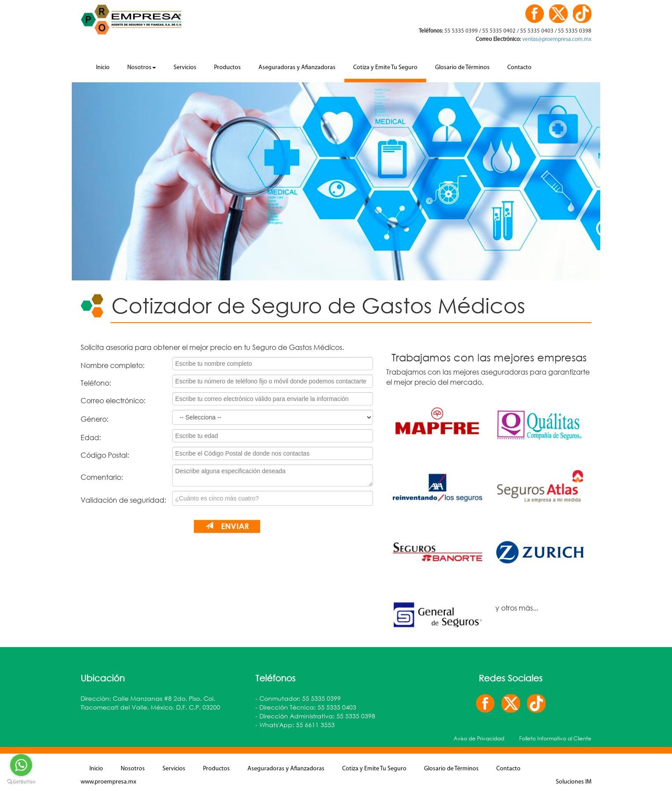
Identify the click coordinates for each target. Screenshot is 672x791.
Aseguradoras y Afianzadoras (297, 68)
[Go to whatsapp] (21, 765)
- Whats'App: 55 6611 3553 (295, 725)
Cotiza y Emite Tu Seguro (385, 68)
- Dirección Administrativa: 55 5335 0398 (315, 716)
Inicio (103, 68)
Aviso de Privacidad (479, 738)
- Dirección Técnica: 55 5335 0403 (306, 707)
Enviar (227, 526)
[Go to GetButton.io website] (21, 782)
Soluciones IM (574, 782)
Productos (227, 68)
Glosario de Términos (462, 68)
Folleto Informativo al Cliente (555, 738)
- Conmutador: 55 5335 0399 (298, 698)
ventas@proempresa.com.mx (556, 39)
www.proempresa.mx (108, 782)
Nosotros (142, 68)
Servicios (185, 68)
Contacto (519, 68)
